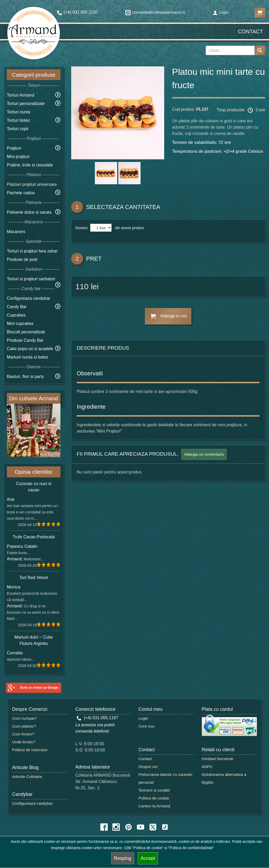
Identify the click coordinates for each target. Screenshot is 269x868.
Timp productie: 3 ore (241, 110)
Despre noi (148, 767)
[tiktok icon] (165, 827)
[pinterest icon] (128, 827)
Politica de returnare (30, 750)
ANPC (207, 767)
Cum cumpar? (24, 718)
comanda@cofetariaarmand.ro (155, 12)
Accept (148, 858)
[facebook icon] (104, 827)
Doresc (82, 228)
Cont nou (146, 726)
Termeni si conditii (154, 790)
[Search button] (260, 50)
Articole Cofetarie (27, 777)
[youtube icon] (141, 827)
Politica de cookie (154, 798)
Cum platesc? (24, 726)
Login (221, 12)
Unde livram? (24, 742)
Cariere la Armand (154, 806)
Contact (250, 31)
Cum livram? (23, 734)
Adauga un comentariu (204, 454)
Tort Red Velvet (34, 578)
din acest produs (128, 228)
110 (82, 286)
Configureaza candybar (29, 298)
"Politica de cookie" (148, 848)
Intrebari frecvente (218, 759)
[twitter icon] (153, 827)
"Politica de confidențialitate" (191, 848)
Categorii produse (34, 75)
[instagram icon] (116, 827)
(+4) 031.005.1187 (98, 718)
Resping (123, 858)
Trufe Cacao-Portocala (34, 537)
